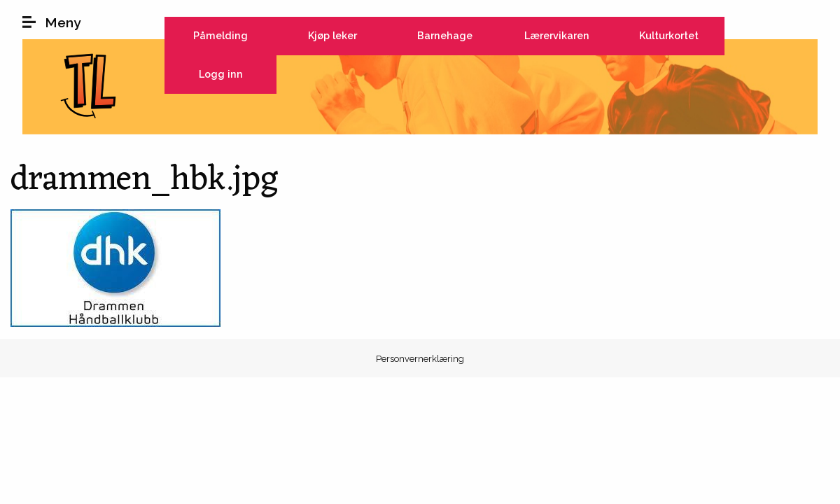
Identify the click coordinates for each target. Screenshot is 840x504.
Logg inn (221, 74)
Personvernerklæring (420, 359)
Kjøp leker (332, 35)
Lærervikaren (557, 35)
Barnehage (445, 35)
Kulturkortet (669, 35)
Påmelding (220, 35)
